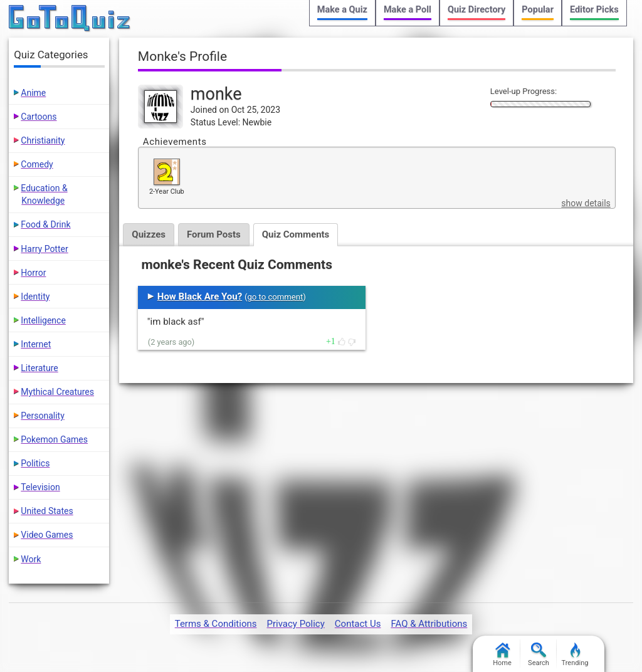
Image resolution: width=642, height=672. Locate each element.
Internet (36, 344)
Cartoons (39, 117)
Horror (33, 273)
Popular (538, 10)
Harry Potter (44, 249)
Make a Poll (408, 10)
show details (586, 203)
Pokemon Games (54, 439)
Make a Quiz (342, 10)
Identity (35, 297)
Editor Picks (594, 10)
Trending (575, 655)
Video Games (47, 535)
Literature (39, 368)
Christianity (43, 140)
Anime (33, 93)
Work (31, 559)
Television (40, 487)
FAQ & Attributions (429, 624)
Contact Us (358, 624)
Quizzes (149, 234)
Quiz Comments (296, 234)
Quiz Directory (476, 10)
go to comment (275, 297)
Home (502, 655)
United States (47, 511)
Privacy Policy (295, 624)
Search (539, 655)
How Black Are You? (200, 297)
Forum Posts (214, 234)
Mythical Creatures (57, 392)
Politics (35, 463)
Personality (42, 416)
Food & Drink (45, 224)
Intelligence (43, 320)
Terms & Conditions (216, 624)
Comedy (37, 164)
